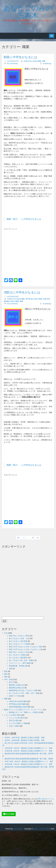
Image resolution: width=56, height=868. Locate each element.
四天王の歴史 (14, 721)
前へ (19, 538)
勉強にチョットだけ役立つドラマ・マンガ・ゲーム (23, 710)
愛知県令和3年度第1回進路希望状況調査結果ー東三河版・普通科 (29, 759)
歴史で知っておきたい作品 (19, 652)
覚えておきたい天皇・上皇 (19, 638)
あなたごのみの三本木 (28, 11)
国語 (6, 674)
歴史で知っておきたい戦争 (19, 636)
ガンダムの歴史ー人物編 (18, 723)
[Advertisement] (24, 249)
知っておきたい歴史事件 (18, 658)
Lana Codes (18, 829)
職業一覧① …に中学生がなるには (24, 219)
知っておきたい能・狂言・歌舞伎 (21, 660)
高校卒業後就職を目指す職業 (20, 707)
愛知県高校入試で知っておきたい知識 (23, 690)
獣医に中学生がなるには (20, 57)
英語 (6, 671)
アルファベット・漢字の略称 (20, 663)
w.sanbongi (47, 64)
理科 (6, 677)
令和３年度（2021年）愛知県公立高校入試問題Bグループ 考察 (29, 761)
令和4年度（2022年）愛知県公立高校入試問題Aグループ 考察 (28, 751)
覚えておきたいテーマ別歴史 (20, 644)
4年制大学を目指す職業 (32, 61)
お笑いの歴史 (14, 726)
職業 (44, 61)
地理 (11, 669)
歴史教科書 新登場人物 (18, 666)
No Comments (12, 64)
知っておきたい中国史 (17, 655)
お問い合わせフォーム (45, 799)
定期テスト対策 (15, 696)
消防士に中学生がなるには (22, 292)
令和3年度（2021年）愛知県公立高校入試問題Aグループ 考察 (28, 764)
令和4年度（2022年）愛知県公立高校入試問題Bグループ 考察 (28, 748)
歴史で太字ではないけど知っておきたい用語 (26, 647)
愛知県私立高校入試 (16, 688)
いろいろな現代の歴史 (13, 715)
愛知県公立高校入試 (16, 685)
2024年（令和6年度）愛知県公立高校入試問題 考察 (25, 740)
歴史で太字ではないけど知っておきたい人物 (26, 649)
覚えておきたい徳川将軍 (18, 641)
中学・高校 (8, 679)
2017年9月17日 (13, 61)
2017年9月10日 (13, 297)
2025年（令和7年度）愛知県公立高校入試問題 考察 (25, 738)
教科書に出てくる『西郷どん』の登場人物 (25, 712)
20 (33, 538)
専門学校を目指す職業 (34, 299)
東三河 (11, 682)
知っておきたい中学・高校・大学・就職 (24, 693)
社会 (6, 633)
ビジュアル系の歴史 (16, 718)
